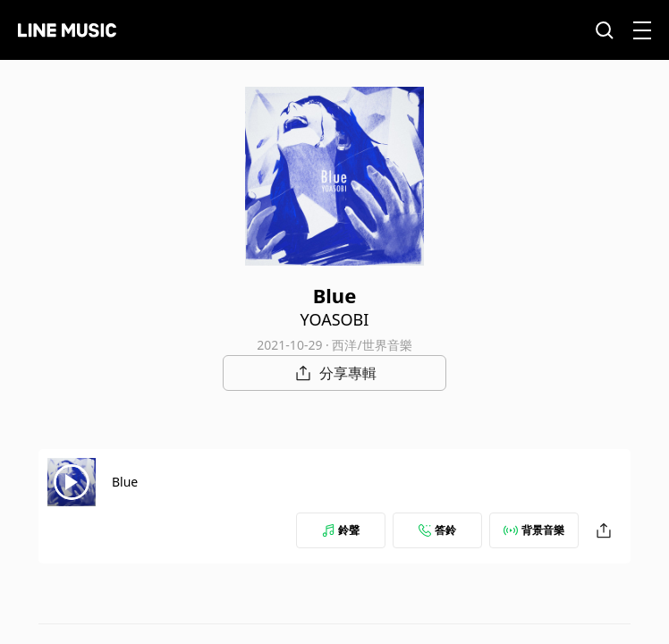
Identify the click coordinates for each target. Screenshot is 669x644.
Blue (125, 482)
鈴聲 (341, 530)
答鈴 (437, 530)
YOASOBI (335, 319)
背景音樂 (534, 530)
